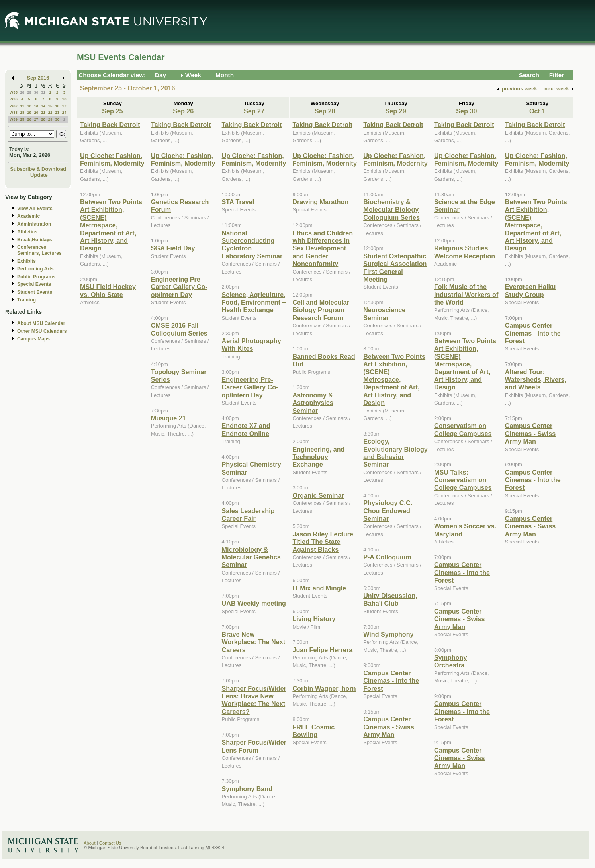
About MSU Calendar (41, 323)
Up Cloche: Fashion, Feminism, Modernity (112, 159)
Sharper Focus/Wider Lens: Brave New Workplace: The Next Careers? (254, 700)
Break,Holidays (35, 240)
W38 (14, 112)
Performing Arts (35, 269)
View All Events (35, 209)
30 (36, 92)
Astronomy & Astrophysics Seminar (313, 403)
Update (39, 175)
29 (29, 92)
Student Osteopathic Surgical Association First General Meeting (395, 268)
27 (36, 119)
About (90, 843)
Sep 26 (183, 111)
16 (57, 106)
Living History (314, 619)
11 (22, 106)
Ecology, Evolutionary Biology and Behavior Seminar (395, 453)
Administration (34, 224)
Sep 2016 (38, 78)
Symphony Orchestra (451, 661)
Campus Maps (33, 339)
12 (29, 106)
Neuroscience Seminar (384, 314)
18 (22, 112)
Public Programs (36, 277)
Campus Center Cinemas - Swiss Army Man (389, 727)
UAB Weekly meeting (254, 603)
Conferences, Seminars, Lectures (39, 250)
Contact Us (110, 843)
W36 (14, 99)
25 (22, 119)
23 (57, 112)
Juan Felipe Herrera (322, 650)
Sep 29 (396, 111)
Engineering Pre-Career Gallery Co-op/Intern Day (179, 287)
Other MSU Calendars (42, 331)
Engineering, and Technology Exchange (318, 457)
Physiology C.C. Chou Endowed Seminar (388, 511)
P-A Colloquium (387, 557)
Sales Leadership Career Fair (248, 515)
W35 (14, 92)
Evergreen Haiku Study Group (530, 290)
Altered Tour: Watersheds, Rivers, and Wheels (536, 380)
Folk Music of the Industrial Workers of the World (466, 294)
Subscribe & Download (38, 169)
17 (64, 106)
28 (22, 92)
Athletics (27, 232)
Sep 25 (112, 111)
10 (64, 99)
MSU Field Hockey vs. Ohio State (108, 290)
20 (36, 112)
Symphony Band (247, 789)
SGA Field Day (173, 248)
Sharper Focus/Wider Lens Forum (254, 746)
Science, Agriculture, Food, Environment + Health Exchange (254, 302)
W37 (14, 106)
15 (50, 106)
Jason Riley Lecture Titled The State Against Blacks (323, 542)
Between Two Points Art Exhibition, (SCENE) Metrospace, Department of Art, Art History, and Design (111, 225)
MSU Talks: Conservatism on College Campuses (463, 480)
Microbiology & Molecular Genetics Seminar (251, 557)
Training (26, 300)
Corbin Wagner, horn (324, 688)
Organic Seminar (318, 495)
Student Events (35, 292)
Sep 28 (325, 111)
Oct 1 (537, 111)
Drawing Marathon (320, 202)
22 (50, 112)
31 (43, 92)
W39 (14, 119)
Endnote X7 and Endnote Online (246, 429)
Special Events (34, 284)
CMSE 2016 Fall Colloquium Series (179, 329)
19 (29, 112)
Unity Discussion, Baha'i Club (390, 599)
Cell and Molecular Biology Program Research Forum (321, 310)
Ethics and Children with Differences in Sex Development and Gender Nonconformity (323, 248)
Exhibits (26, 261)
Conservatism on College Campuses (463, 429)
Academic (28, 216)
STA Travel (238, 202)
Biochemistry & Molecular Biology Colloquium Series (391, 210)
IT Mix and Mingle (319, 588)
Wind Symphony (388, 634)
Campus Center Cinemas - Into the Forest (391, 681)
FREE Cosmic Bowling (313, 731)
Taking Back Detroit (110, 125)
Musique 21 (168, 418)
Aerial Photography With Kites (252, 345)
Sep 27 (254, 111)
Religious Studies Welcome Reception (465, 252)
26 (29, 119)
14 (43, 106)
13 (36, 106)
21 (43, 112)
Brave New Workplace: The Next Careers (254, 642)
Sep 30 (466, 111)
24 (64, 112)
